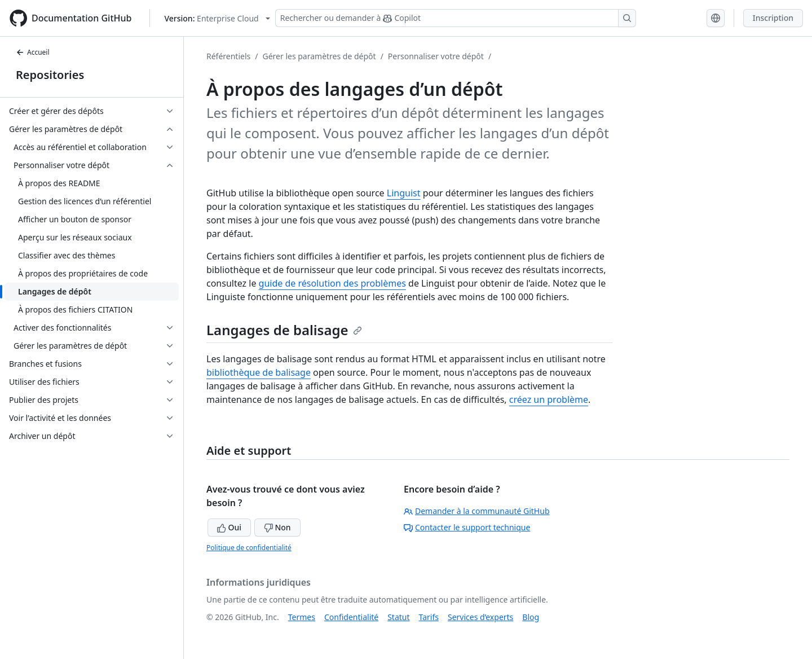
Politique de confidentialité (249, 548)
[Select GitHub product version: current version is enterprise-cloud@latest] (217, 18)
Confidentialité (351, 617)
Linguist (404, 193)
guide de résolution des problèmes (332, 283)
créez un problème (549, 399)
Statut (398, 617)
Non (277, 527)
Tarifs (429, 617)
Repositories (50, 75)
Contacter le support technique (467, 527)
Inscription (773, 18)
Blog (531, 617)
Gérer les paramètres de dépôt (319, 56)
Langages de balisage (284, 330)
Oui (229, 527)
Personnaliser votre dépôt (436, 56)
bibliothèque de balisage (259, 372)
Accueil (33, 52)
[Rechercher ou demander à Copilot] (456, 18)
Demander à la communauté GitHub (477, 511)
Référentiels (228, 56)
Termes (302, 617)
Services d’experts (480, 617)
